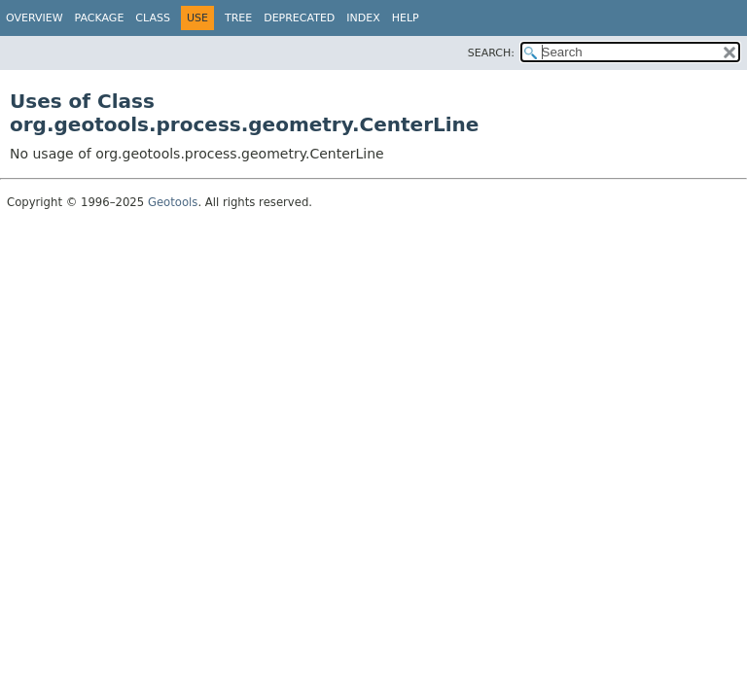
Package (100, 18)
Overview (35, 18)
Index (363, 18)
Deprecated (299, 18)
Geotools (173, 202)
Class (153, 18)
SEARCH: (491, 53)
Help (406, 18)
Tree (238, 18)
